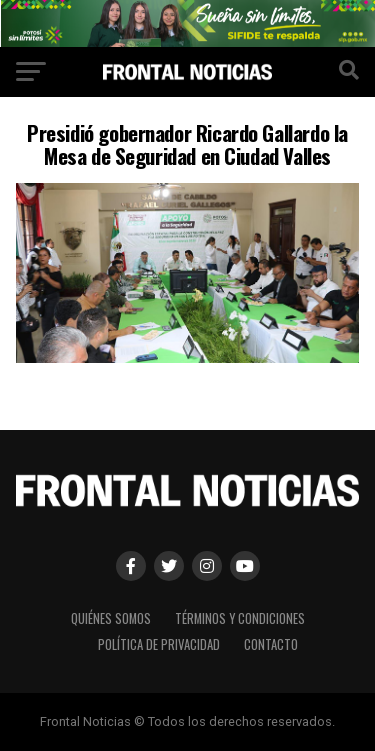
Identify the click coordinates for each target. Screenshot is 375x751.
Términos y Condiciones (240, 618)
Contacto (271, 644)
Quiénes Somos (111, 618)
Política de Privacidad (159, 644)
